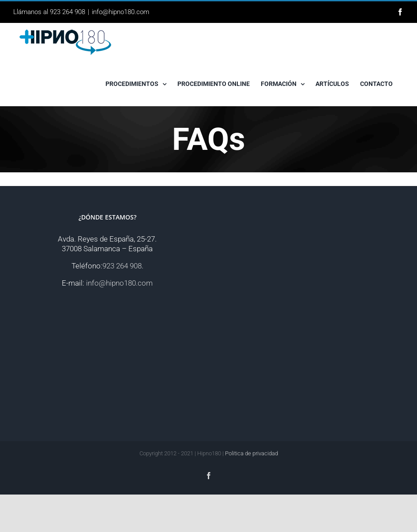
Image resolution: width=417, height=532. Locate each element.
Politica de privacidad (252, 453)
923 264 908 (122, 266)
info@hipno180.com (120, 12)
